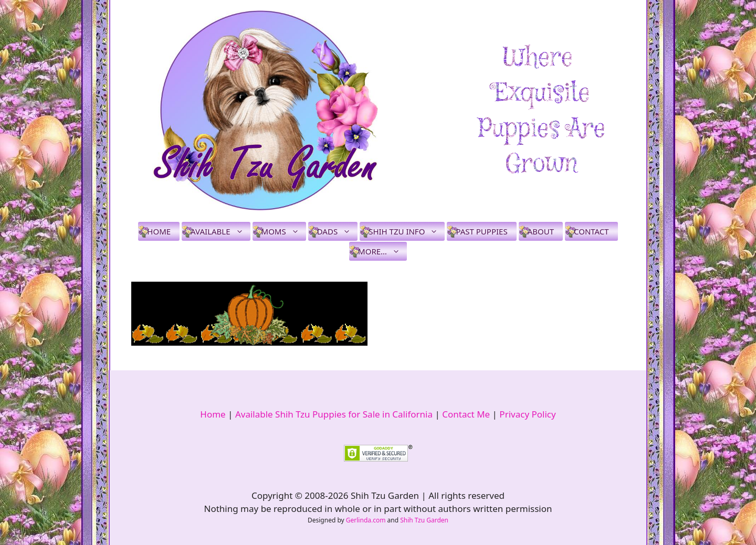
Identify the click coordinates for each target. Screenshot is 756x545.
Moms (284, 231)
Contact (591, 231)
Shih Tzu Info (407, 231)
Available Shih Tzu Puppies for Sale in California (334, 414)
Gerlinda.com (366, 520)
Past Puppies (481, 231)
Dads (337, 231)
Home (159, 231)
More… (382, 251)
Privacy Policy (527, 414)
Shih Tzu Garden (424, 520)
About (541, 231)
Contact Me (466, 414)
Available (220, 231)
